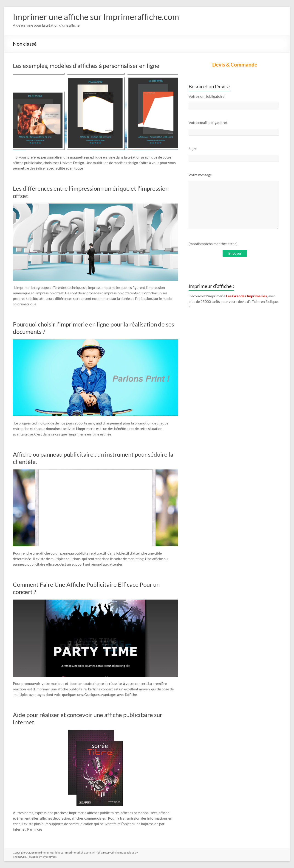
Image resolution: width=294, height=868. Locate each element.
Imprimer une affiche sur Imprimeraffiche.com (96, 17)
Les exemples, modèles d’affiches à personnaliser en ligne (87, 66)
